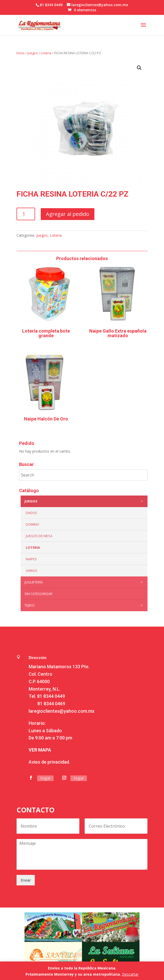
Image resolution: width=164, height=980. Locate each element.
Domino (32, 524)
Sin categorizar (38, 594)
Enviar (26, 880)
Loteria (46, 53)
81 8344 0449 (51, 696)
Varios (32, 571)
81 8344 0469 (51, 704)
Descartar (130, 974)
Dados (31, 513)
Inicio (20, 53)
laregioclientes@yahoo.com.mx (61, 711)
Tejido (85, 605)
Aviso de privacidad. (49, 762)
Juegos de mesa (39, 536)
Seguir (45, 778)
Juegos (33, 53)
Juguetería (85, 582)
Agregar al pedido (68, 214)
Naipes (31, 559)
